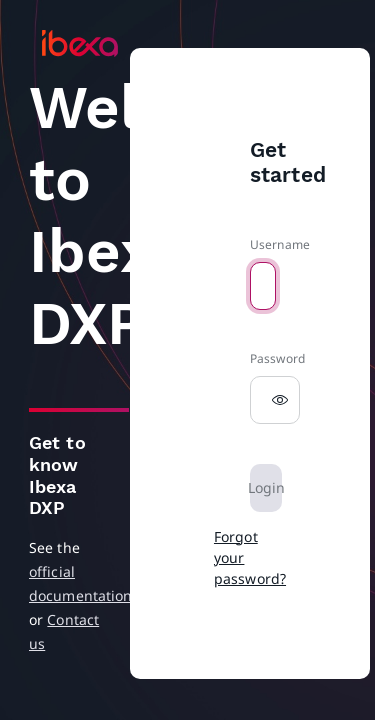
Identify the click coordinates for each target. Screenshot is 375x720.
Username (280, 244)
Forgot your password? (250, 557)
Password (277, 358)
